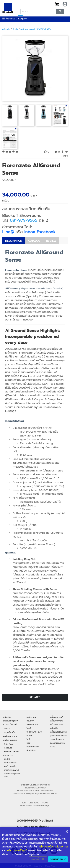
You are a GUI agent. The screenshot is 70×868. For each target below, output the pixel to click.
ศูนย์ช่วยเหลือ (10, 766)
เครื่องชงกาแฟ (56, 717)
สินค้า (15, 29)
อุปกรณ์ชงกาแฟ (57, 739)
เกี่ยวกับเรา (8, 755)
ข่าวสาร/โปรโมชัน (11, 724)
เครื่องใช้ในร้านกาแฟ (58, 732)
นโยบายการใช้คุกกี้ (17, 851)
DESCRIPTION (14, 241)
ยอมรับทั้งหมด (58, 859)
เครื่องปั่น (54, 728)
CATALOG (34, 241)
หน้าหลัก (6, 29)
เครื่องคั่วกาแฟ (56, 724)
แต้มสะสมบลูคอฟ (11, 721)
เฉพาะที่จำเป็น (38, 859)
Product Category (15, 19)
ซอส (29, 743)
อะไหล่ (52, 747)
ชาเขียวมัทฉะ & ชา (35, 732)
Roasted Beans (11, 751)
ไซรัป (29, 739)
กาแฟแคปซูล (32, 724)
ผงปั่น (29, 736)
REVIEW (51, 241)
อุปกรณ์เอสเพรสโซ (58, 736)
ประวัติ (7, 759)
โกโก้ (29, 728)
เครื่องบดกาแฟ (28, 29)
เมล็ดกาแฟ (31, 717)
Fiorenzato (44, 29)
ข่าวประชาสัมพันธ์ (12, 770)
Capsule (8, 748)
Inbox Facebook (40, 232)
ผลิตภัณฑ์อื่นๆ (33, 747)
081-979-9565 (24, 220)
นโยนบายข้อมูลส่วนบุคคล (54, 847)
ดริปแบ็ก (30, 721)
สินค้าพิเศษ (31, 750)
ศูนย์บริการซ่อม (10, 740)
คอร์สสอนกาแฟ (10, 736)
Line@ (8, 232)
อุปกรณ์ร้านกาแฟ (57, 743)
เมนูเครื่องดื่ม (10, 732)
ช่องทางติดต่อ (10, 763)
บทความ (8, 728)
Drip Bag (8, 744)
